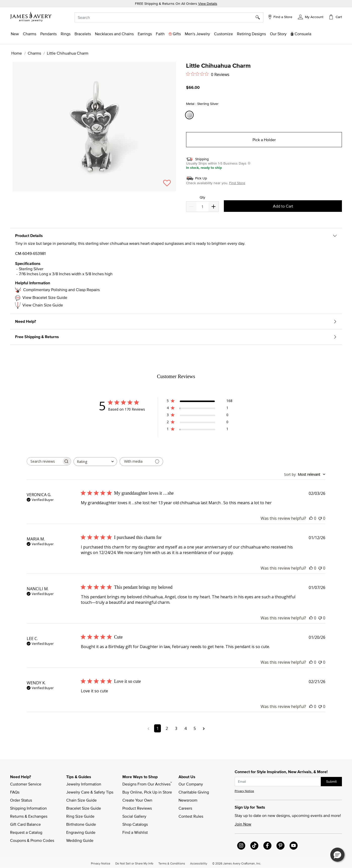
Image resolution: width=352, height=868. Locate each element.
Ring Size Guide (80, 816)
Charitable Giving (194, 792)
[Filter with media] (141, 462)
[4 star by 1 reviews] (200, 409)
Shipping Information (28, 808)
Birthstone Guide (81, 824)
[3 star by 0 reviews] (200, 416)
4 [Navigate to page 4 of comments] (185, 728)
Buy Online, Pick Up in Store (147, 792)
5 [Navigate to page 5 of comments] (195, 728)
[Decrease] (214, 207)
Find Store (237, 183)
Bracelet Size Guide (84, 808)
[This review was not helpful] (320, 518)
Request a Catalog (26, 832)
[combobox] (169, 17)
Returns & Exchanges (29, 816)
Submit (331, 781)
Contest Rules (191, 816)
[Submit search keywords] (259, 17)
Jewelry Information (84, 784)
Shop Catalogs (135, 824)
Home (17, 53)
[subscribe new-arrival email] (278, 782)
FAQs (15, 792)
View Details (208, 4)
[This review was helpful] (311, 518)
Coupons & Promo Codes (32, 840)
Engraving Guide (81, 832)
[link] (251, 34)
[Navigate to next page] (204, 728)
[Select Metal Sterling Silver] (190, 115)
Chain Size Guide (81, 800)
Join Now (243, 824)
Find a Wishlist (135, 832)
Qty (202, 197)
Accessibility (199, 863)
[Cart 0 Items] (335, 17)
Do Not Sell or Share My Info (134, 863)
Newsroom (188, 800)
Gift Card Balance (25, 824)
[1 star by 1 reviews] (200, 430)
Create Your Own (137, 800)
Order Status (21, 800)
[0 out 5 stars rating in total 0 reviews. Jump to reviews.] (208, 74)
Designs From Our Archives (147, 784)
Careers (185, 808)
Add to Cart (283, 206)
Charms (34, 53)
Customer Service (26, 784)
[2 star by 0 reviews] (200, 423)
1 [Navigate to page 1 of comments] (157, 728)
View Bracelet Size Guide (45, 297)
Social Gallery (134, 816)
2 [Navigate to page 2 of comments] (167, 728)
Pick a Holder (264, 140)
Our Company (191, 784)
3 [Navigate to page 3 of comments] (176, 728)
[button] (311, 17)
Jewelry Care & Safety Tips (90, 792)
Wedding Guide (80, 840)
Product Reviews (137, 808)
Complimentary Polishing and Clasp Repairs (61, 290)
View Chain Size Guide (43, 305)
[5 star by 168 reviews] (200, 402)
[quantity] (202, 207)
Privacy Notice (244, 791)
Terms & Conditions (172, 863)
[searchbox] (44, 461)
